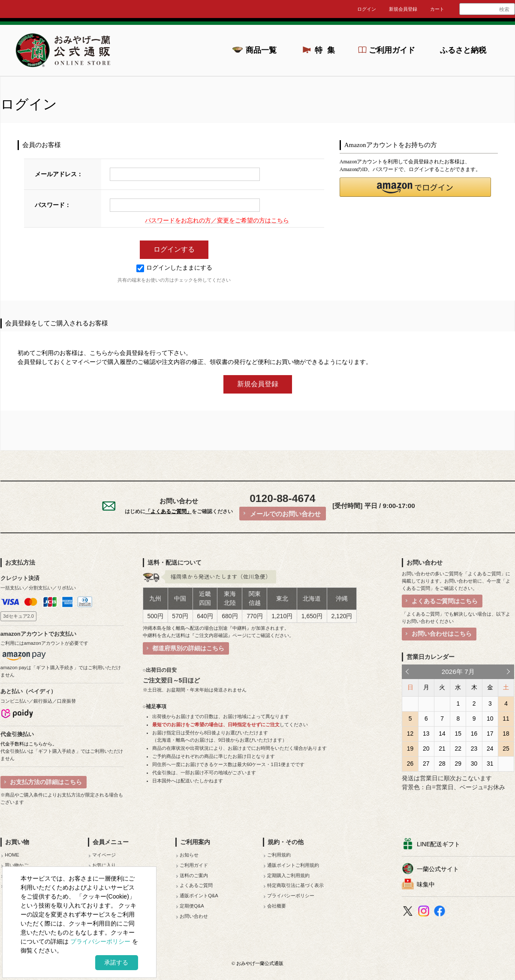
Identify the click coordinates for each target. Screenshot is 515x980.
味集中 (426, 884)
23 (474, 749)
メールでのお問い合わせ (285, 514)
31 (490, 764)
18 (506, 733)
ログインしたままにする (174, 268)
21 (442, 749)
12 (410, 733)
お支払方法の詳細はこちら (46, 782)
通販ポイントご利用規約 (293, 865)
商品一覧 (261, 50)
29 (458, 764)
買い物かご (17, 865)
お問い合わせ (194, 916)
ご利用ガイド (392, 50)
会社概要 (277, 906)
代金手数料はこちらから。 (29, 744)
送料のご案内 (194, 875)
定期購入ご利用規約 (288, 875)
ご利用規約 (279, 855)
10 (490, 718)
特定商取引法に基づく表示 (295, 885)
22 (458, 749)
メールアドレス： (59, 174)
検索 (504, 9)
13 (426, 733)
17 (490, 733)
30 (474, 764)
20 (426, 749)
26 (410, 764)
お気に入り (104, 865)
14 (442, 733)
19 (410, 749)
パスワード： (53, 205)
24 (490, 749)
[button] (415, 187)
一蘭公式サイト (438, 869)
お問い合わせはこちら (442, 634)
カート (437, 9)
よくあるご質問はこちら (445, 601)
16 (474, 733)
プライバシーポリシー (291, 896)
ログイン (367, 9)
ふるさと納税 (463, 50)
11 (506, 718)
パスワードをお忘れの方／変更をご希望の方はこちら (217, 221)
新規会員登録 (403, 9)
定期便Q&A (192, 906)
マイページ (104, 855)
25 (506, 749)
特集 (327, 50)
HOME (12, 855)
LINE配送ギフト (438, 844)
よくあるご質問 (196, 885)
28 (442, 764)
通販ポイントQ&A (199, 896)
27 (426, 764)
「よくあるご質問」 (169, 511)
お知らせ (189, 855)
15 (458, 733)
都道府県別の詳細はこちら (188, 648)
